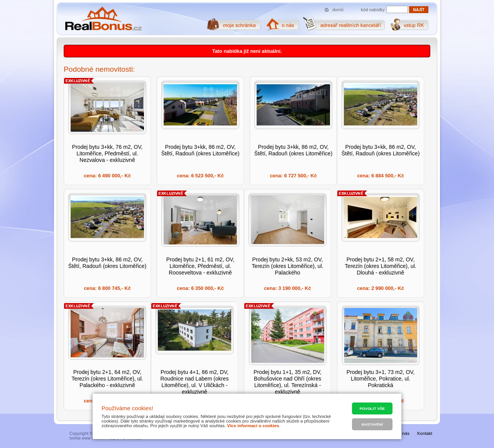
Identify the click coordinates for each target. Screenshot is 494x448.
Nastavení (372, 424)
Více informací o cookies (253, 426)
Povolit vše (372, 408)
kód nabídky (373, 10)
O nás (403, 433)
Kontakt (425, 433)
